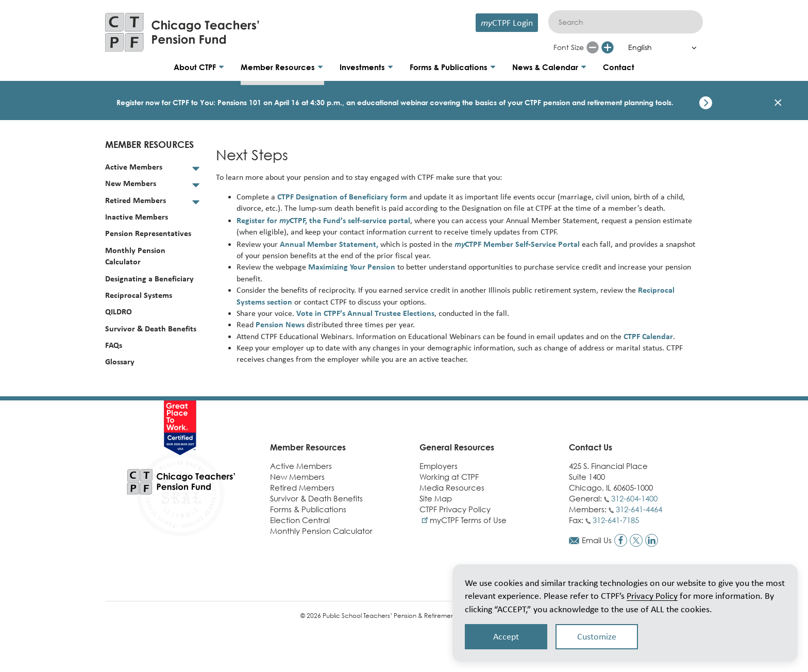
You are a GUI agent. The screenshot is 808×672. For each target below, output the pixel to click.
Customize (597, 636)
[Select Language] (660, 47)
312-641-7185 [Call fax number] (616, 520)
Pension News (280, 324)
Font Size (569, 47)
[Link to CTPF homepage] (182, 32)
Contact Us (591, 447)
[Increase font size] (608, 47)
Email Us (597, 540)
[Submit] (690, 22)
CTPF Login (507, 22)
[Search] (626, 22)
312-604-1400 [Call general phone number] (634, 498)
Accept (506, 636)
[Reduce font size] (593, 47)
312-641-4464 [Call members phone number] (639, 509)
